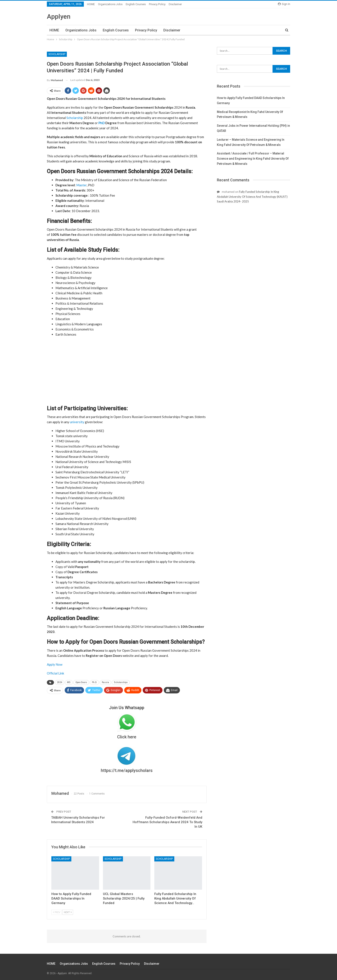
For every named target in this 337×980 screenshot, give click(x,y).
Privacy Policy (157, 4)
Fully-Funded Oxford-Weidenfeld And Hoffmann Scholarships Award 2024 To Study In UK (167, 822)
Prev (57, 912)
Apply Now (55, 664)
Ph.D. (94, 682)
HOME (91, 4)
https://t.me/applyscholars (127, 770)
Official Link (55, 673)
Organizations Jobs (110, 4)
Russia (105, 682)
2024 (60, 682)
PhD (102, 123)
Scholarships (121, 682)
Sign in (284, 4)
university (77, 422)
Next (68, 912)
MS (69, 682)
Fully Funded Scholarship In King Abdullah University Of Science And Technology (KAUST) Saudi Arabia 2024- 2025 (252, 197)
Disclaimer (175, 4)
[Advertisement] (127, 371)
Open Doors (81, 682)
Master (81, 185)
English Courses (136, 4)
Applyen (59, 16)
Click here (127, 737)
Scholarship (57, 54)
